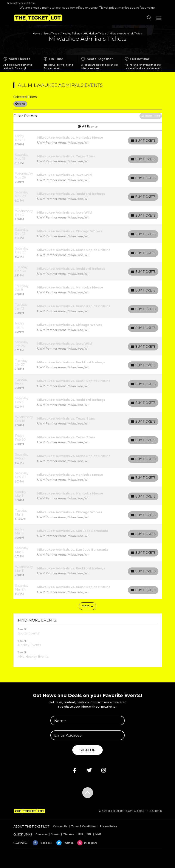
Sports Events (28, 633)
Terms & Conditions (84, 826)
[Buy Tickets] (143, 141)
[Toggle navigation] (159, 18)
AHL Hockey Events (33, 657)
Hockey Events (29, 645)
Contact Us (60, 826)
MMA (98, 834)
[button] (149, 18)
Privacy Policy (108, 826)
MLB (80, 834)
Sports (55, 834)
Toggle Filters (151, 116)
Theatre (69, 834)
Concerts (41, 834)
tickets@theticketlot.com (19, 3)
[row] (88, 140)
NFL (89, 834)
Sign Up (87, 750)
